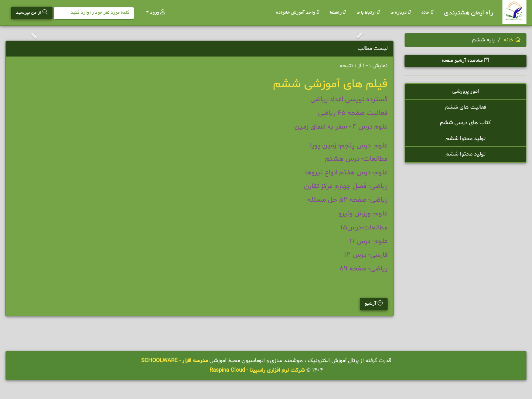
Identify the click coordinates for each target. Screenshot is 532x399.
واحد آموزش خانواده (297, 13)
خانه (427, 13)
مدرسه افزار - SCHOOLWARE (175, 361)
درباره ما (400, 13)
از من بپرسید (32, 12)
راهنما (338, 13)
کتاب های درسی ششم (465, 123)
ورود (155, 12)
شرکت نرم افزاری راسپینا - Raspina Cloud (257, 370)
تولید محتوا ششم (465, 139)
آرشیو (374, 303)
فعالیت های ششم (466, 107)
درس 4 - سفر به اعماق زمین (333, 127)
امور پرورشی (466, 91)
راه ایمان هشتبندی (469, 13)
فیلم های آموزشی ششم (330, 84)
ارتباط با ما (368, 13)
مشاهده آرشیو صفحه (465, 60)
